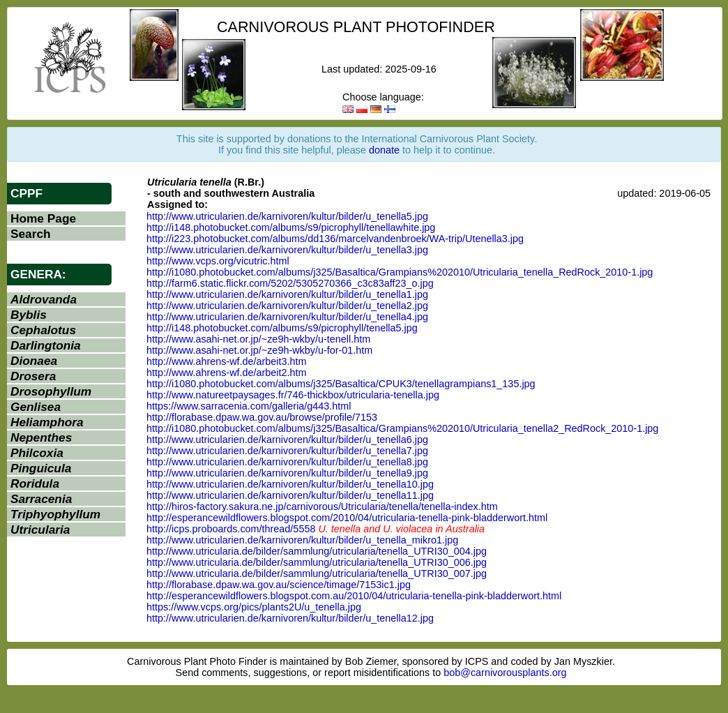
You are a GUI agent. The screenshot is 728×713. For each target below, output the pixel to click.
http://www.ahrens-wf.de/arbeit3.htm (227, 361)
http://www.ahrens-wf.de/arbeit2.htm (227, 373)
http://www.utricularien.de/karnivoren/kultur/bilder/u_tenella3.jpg (287, 250)
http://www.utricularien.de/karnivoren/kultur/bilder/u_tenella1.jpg (287, 294)
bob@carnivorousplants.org (505, 673)
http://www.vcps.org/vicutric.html (218, 261)
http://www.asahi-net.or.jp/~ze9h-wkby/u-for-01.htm (259, 350)
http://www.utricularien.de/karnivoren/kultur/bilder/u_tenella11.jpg (290, 495)
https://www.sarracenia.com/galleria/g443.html (249, 406)
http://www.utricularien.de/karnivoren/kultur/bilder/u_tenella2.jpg (287, 306)
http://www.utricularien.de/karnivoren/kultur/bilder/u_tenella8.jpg (287, 462)
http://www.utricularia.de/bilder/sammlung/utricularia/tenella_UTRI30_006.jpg (317, 562)
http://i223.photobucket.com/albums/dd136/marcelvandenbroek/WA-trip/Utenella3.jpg (335, 239)
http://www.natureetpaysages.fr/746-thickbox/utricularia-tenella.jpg (293, 395)
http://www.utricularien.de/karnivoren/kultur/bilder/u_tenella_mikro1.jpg (302, 540)
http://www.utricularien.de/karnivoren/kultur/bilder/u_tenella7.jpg (287, 451)
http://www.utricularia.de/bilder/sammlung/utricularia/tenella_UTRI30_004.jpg (317, 551)
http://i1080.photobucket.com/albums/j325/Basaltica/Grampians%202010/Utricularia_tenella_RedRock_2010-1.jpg (400, 272)
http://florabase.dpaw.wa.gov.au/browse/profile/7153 (262, 417)
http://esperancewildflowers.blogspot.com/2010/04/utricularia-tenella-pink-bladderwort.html (347, 518)
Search (31, 234)
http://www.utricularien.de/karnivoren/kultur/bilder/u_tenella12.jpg (290, 618)
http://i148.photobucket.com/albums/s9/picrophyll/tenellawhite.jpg (291, 227)
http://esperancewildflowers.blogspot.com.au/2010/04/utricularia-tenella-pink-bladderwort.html (354, 596)
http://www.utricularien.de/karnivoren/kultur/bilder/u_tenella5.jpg (287, 216)
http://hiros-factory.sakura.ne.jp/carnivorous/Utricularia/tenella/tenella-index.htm (322, 506)
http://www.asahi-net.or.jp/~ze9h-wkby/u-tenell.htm (258, 339)
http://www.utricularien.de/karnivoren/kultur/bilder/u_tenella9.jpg (287, 473)
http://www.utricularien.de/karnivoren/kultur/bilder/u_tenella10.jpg (290, 484)
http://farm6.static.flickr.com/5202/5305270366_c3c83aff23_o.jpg (290, 283)
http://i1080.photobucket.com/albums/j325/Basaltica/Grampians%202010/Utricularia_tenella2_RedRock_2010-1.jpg (402, 428)
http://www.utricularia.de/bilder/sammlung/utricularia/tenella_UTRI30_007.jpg (317, 573)
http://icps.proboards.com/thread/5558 (231, 529)
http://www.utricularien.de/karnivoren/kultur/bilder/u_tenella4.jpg (287, 317)
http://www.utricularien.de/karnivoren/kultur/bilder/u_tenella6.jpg (287, 440)
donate (384, 150)
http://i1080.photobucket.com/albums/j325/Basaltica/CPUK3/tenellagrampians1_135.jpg (341, 384)
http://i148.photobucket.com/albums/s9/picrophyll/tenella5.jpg (282, 328)
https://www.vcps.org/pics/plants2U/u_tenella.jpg (254, 607)
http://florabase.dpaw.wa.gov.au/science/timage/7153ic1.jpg (279, 585)
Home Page (43, 218)
